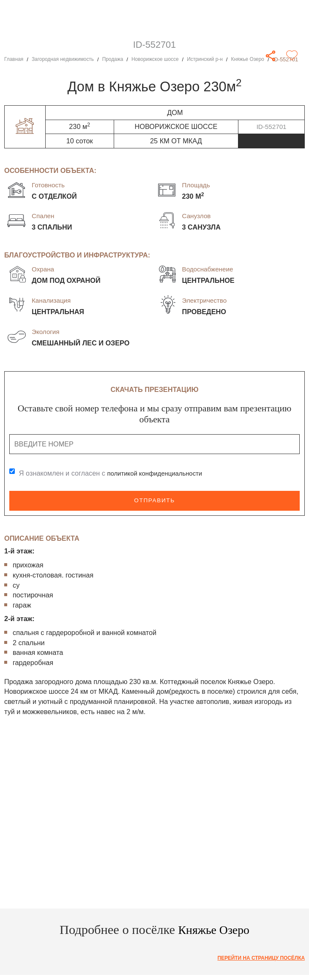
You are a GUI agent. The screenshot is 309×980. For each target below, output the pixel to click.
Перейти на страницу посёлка (257, 958)
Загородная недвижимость (67, 59)
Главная (15, 59)
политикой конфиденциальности (159, 474)
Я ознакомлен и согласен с (115, 474)
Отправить (154, 501)
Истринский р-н (221, 59)
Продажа (121, 59)
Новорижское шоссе (167, 59)
